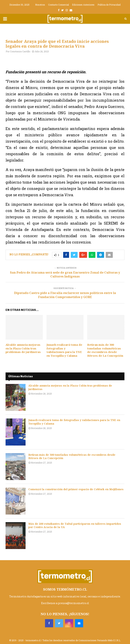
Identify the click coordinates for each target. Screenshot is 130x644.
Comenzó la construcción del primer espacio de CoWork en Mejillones (76, 489)
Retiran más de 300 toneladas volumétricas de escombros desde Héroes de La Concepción (105, 350)
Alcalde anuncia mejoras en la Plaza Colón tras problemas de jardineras (23, 348)
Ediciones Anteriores (83, 5)
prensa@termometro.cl (74, 603)
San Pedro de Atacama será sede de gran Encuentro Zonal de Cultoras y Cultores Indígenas (65, 274)
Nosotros (40, 5)
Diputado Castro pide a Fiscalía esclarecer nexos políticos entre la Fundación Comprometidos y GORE (65, 295)
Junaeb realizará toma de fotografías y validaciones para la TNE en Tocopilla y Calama (64, 350)
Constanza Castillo (20, 51)
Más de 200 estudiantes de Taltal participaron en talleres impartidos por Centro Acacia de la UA (75, 525)
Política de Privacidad (109, 5)
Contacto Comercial (59, 5)
